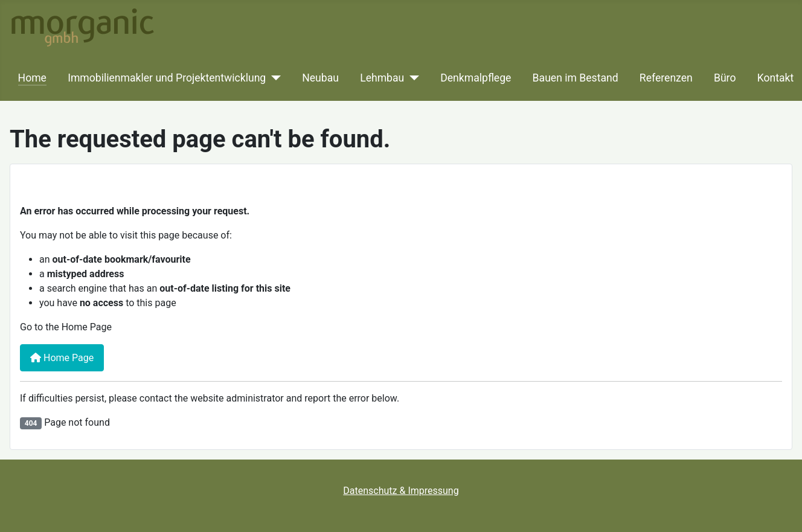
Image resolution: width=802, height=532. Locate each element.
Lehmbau (382, 78)
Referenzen (666, 78)
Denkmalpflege (476, 78)
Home (32, 78)
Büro (725, 78)
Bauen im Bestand (576, 78)
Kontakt (776, 78)
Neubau (320, 78)
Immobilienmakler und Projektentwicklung (167, 78)
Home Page (62, 358)
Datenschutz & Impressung (401, 491)
